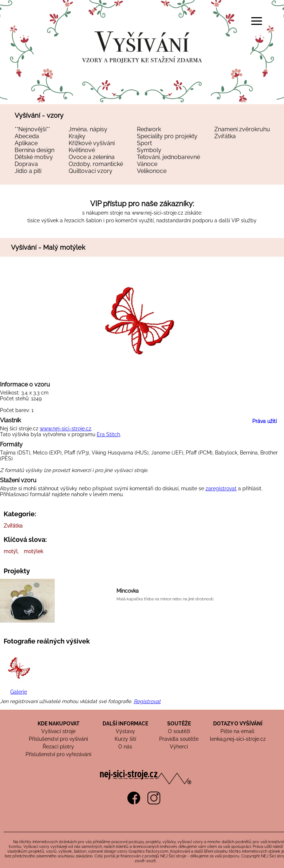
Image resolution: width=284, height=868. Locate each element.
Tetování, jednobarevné (168, 157)
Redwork (149, 129)
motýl (11, 551)
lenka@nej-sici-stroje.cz (238, 739)
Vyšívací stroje (58, 731)
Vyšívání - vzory (39, 115)
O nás (125, 747)
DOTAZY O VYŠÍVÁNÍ (238, 724)
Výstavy (125, 731)
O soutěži (179, 731)
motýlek (33, 551)
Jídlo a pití (28, 171)
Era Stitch (108, 434)
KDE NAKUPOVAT (59, 724)
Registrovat (147, 701)
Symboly (149, 150)
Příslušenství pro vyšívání (58, 739)
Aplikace (26, 143)
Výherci (179, 747)
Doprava (26, 164)
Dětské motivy (34, 157)
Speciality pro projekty (167, 136)
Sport (144, 143)
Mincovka (128, 591)
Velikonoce (152, 171)
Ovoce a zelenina (92, 157)
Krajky (77, 136)
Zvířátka (225, 136)
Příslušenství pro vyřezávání (58, 754)
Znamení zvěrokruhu (242, 129)
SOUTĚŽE (179, 724)
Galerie (19, 692)
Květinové (82, 150)
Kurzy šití (125, 739)
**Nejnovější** (32, 129)
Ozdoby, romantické (96, 164)
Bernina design (34, 150)
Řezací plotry (58, 747)
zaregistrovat (221, 488)
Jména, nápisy (88, 129)
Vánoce (147, 164)
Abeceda (27, 136)
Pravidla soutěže (179, 739)
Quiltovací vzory (91, 171)
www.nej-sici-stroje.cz (158, 213)
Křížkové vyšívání (92, 143)
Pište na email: (238, 731)
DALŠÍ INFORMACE (125, 724)
